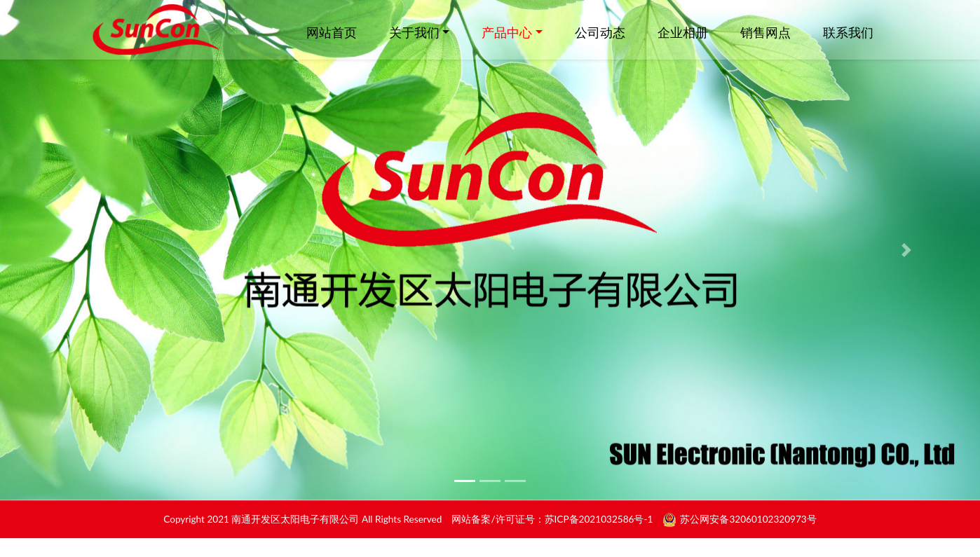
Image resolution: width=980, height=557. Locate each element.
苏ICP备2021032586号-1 (599, 523)
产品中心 (507, 32)
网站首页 (332, 32)
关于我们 (414, 32)
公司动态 (600, 32)
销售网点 (765, 32)
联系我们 (848, 32)
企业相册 (683, 32)
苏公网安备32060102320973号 (748, 523)
